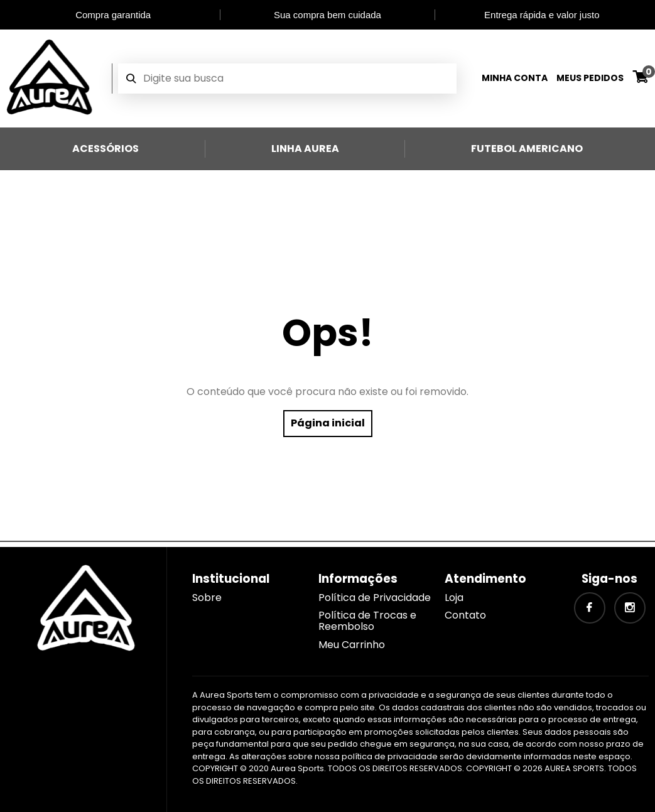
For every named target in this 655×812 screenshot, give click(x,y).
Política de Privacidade (375, 598)
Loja (454, 598)
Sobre (207, 598)
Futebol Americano (527, 149)
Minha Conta (515, 78)
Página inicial (328, 423)
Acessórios (106, 149)
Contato (465, 615)
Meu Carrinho (352, 645)
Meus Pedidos (590, 78)
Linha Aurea (305, 149)
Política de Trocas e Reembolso (367, 621)
